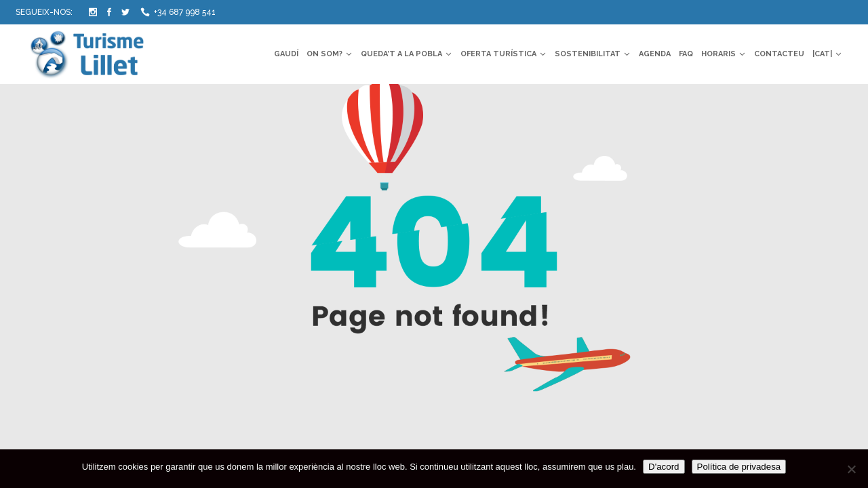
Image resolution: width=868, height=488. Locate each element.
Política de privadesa (739, 467)
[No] (851, 469)
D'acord (664, 467)
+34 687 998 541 (185, 12)
